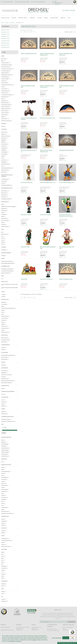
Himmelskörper (5, 477)
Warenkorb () (70, 10)
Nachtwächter (5, 218)
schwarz (4, 574)
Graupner (4, 81)
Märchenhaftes (5, 485)
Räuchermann (5, 191)
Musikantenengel (5, 452)
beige (3, 552)
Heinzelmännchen (6, 448)
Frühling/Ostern (5, 538)
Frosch (3, 238)
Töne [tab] (2, 276)
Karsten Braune (5, 93)
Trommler (4, 224)
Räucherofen (5, 197)
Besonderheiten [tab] (5, 386)
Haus (3, 475)
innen (3, 394)
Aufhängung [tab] (4, 581)
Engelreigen (4, 373)
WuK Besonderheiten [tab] (6, 437)
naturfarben (5, 568)
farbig (4, 592)
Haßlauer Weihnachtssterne (8, 85)
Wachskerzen (5, 414)
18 (2, 279)
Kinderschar (4, 146)
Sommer (4, 544)
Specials (7, 23)
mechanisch (4, 250)
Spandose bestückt (6, 164)
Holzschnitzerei (5, 144)
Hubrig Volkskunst (6, 91)
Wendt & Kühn (5, 119)
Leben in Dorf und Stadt (7, 375)
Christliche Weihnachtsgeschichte (9, 308)
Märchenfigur (5, 154)
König (3, 212)
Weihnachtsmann (6, 170)
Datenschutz (12, 643)
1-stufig (4, 295)
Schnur (4, 586)
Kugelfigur (4, 150)
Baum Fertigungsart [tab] (6, 253)
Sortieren (67, 32)
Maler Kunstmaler (6, 316)
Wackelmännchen (6, 511)
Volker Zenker (5, 115)
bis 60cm (4, 350)
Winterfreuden (5, 359)
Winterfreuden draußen (7, 383)
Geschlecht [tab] (4, 528)
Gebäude (4, 142)
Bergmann (4, 134)
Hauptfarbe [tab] (4, 549)
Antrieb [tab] (3, 409)
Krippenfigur (5, 148)
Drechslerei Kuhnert (6, 67)
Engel (3, 469)
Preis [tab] (2, 424)
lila (2, 564)
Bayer (3, 204)
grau (3, 560)
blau (3, 554)
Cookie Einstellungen (57, 639)
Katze (3, 240)
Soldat (3, 222)
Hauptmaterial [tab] (5, 397)
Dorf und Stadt (5, 357)
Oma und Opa (5, 318)
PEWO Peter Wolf (6, 103)
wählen (4, 433)
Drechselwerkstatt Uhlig (7, 65)
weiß (3, 578)
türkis (3, 576)
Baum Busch (4, 132)
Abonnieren (71, 622)
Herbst (3, 542)
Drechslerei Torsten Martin (8, 69)
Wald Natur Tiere (5, 379)
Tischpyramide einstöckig (7, 261)
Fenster (3, 473)
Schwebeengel (5, 454)
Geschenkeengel (5, 444)
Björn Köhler (4, 59)
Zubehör (4, 126)
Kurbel (3, 389)
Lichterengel (4, 181)
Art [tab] (2, 596)
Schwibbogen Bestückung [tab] (7, 417)
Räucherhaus (5, 195)
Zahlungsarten (65, 630)
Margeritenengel (5, 450)
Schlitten (4, 324)
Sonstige (4, 256)
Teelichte (4, 412)
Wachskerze (4, 342)
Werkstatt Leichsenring (7, 121)
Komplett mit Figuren (7, 419)
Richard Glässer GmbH (7, 105)
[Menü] (75, 630)
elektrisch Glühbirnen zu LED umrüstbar (10, 285)
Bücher (3, 440)
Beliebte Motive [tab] (5, 202)
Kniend (3, 519)
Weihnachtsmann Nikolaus (8, 513)
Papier (3, 404)
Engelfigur (4, 140)
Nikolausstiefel (5, 489)
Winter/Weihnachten (6, 546)
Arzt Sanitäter (5, 304)
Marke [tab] (3, 56)
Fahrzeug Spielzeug (6, 471)
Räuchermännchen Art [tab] (7, 188)
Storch (3, 244)
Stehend (4, 525)
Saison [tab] (3, 536)
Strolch (3, 503)
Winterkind (4, 172)
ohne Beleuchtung (6, 340)
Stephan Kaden (5, 111)
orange (3, 570)
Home (2, 23)
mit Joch (4, 183)
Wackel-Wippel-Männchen (7, 168)
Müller (3, 99)
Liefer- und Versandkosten (68, 627)
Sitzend (3, 523)
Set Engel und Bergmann (7, 185)
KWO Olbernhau (6, 97)
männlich (4, 531)
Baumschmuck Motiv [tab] (6, 465)
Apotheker (4, 302)
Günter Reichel (5, 83)
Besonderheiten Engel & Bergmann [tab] (7, 176)
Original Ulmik (5, 101)
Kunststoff (4, 402)
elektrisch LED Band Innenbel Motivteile (9, 288)
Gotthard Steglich (6, 79)
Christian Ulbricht (6, 63)
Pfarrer (3, 322)
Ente (3, 236)
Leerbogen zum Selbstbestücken (9, 421)
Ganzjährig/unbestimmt (7, 540)
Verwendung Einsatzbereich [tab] (8, 391)
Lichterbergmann (5, 179)
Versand (74, 643)
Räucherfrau (4, 193)
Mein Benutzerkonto (58, 2)
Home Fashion (5, 89)
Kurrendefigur (5, 152)
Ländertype (4, 214)
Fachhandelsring (5, 77)
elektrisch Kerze (5, 338)
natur (3, 594)
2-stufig (3, 297)
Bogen (3, 467)
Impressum (19, 643)
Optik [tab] (3, 589)
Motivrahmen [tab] (5, 352)
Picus (3, 158)
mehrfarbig (5, 566)
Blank (3, 61)
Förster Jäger (5, 210)
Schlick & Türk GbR (6, 107)
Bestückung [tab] (4, 459)
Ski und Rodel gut (6, 220)
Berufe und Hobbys (6, 136)
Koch (3, 314)
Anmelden (57, 4)
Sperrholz (4, 406)
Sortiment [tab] (4, 124)
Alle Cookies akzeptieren (69, 639)
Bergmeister (4, 208)
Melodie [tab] (3, 362)
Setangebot (4, 162)
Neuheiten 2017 (19, 23)
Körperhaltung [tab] (5, 516)
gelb (3, 558)
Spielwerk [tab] (4, 247)
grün (3, 562)
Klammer (4, 584)
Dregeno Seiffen (5, 73)
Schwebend (4, 521)
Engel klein (4, 442)
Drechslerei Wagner (6, 71)
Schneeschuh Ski (5, 328)
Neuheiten (12, 23)
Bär (3, 232)
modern (4, 599)
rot (3, 572)
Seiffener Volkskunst (6, 109)
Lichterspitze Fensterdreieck (8, 271)
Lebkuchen (4, 483)
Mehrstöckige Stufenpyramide (8, 263)
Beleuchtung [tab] (4, 282)
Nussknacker (5, 491)
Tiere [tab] (2, 229)
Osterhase (4, 320)
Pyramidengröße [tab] (5, 345)
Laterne (4, 481)
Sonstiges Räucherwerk (7, 199)
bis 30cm (4, 348)
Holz (3, 400)
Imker (3, 312)
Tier (3, 166)
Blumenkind (4, 138)
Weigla (4, 117)
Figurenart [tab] (4, 129)
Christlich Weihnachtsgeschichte (9, 355)
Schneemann (5, 160)
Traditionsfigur (5, 507)
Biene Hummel (5, 234)
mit (3, 462)
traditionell (5, 601)
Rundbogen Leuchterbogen (8, 269)
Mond (3, 487)
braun (3, 556)
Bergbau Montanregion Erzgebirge (9, 206)
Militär (3, 216)
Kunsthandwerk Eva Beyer (8, 95)
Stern (3, 501)
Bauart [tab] (3, 258)
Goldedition (4, 446)
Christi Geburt (5, 371)
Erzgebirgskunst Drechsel (7, 75)
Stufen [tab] (3, 292)
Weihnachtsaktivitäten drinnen (8, 381)
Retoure (64, 629)
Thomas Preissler (5, 113)
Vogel (3, 509)
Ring (3, 493)
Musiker (4, 156)
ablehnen (35, 641)
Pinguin (3, 242)
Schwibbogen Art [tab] (5, 266)
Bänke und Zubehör (6, 273)
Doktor (3, 310)
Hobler (3, 87)
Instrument (4, 479)
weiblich (4, 533)
